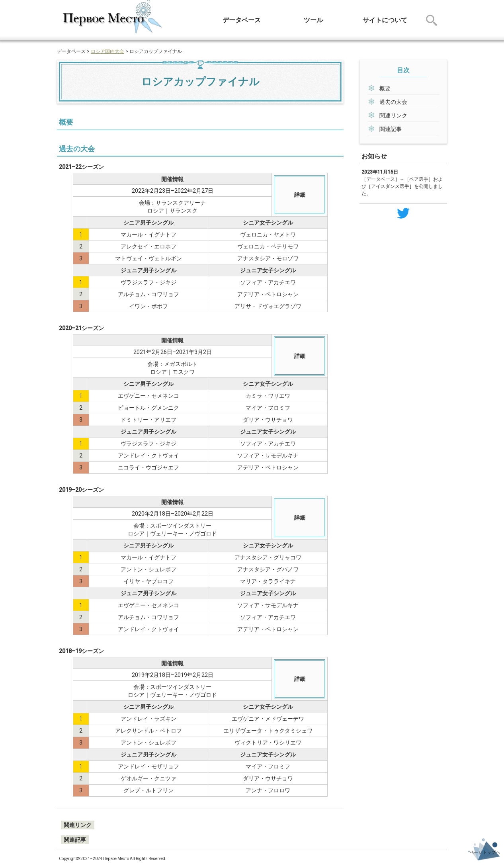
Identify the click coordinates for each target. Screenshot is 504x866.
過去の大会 (393, 102)
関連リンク (393, 115)
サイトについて (385, 20)
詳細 (300, 195)
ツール (313, 20)
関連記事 (391, 129)
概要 (385, 88)
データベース (242, 20)
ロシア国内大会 (107, 51)
